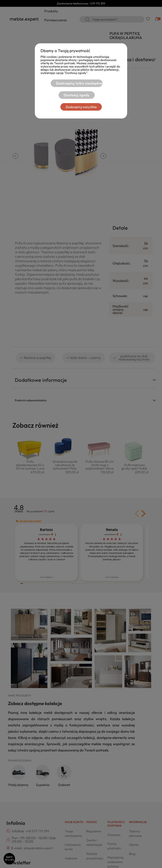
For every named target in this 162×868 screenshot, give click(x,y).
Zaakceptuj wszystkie (81, 107)
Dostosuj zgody (77, 95)
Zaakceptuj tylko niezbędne (79, 83)
